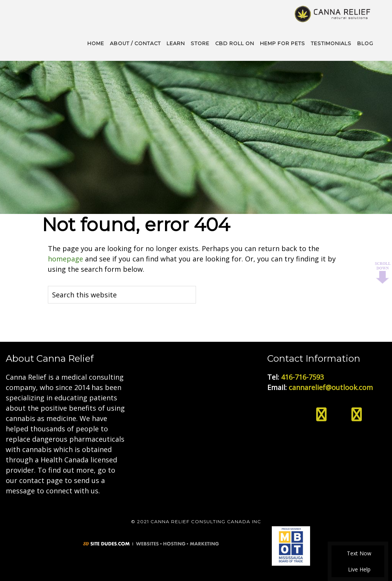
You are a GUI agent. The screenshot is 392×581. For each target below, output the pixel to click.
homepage (65, 259)
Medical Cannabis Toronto (333, 13)
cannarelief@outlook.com (331, 387)
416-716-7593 (302, 377)
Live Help (358, 569)
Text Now (358, 553)
